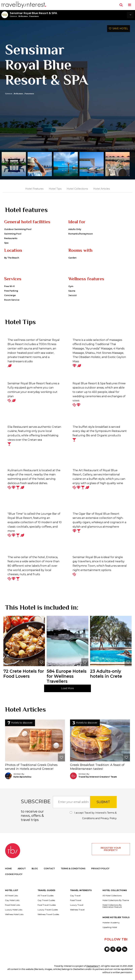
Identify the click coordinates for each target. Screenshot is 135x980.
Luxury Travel (77, 905)
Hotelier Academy (111, 923)
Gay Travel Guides (46, 900)
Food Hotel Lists (13, 905)
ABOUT (22, 869)
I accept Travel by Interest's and (93, 816)
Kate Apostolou (22, 777)
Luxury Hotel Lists (14, 910)
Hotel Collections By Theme (116, 900)
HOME (8, 869)
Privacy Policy (108, 818)
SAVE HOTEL (119, 29)
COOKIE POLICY (14, 874)
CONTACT (49, 869)
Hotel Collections (77, 189)
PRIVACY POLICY (100, 869)
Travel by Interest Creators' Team (98, 777)
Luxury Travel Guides (48, 910)
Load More (67, 688)
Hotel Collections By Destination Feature (112, 906)
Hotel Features (34, 189)
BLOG (35, 869)
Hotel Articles (102, 189)
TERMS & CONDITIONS (73, 869)
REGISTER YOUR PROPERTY (111, 849)
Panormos (34, 16)
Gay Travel (75, 896)
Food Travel (76, 900)
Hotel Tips (55, 189)
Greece (13, 16)
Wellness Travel (77, 910)
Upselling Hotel (110, 927)
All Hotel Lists (11, 896)
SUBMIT (103, 802)
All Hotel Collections (112, 896)
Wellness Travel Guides (48, 914)
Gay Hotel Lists (12, 900)
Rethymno (23, 16)
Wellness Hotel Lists (14, 914)
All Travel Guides (46, 896)
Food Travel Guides (47, 905)
